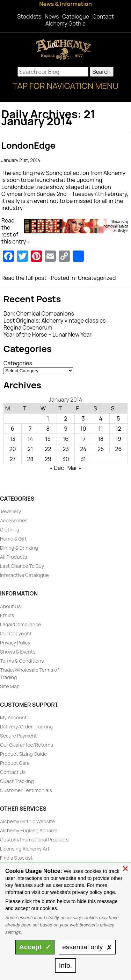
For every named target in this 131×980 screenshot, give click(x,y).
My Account (13, 717)
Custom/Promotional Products (34, 840)
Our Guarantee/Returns (27, 745)
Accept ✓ (35, 947)
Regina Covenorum (28, 327)
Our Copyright (16, 633)
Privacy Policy (15, 643)
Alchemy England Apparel (28, 830)
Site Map (10, 686)
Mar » (74, 468)
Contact (103, 16)
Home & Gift (13, 539)
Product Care (15, 763)
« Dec (57, 468)
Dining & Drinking (19, 548)
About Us (10, 606)
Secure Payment (18, 736)
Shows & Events (18, 652)
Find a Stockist (16, 858)
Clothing (10, 530)
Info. (65, 965)
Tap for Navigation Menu (66, 86)
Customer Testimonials (26, 790)
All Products (13, 557)
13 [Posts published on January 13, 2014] (12, 439)
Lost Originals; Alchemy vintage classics (54, 320)
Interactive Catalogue (24, 575)
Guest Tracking (17, 781)
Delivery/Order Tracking (26, 727)
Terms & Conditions (22, 661)
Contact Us (13, 772)
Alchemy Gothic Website (27, 821)
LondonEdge (28, 145)
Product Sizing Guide (23, 754)
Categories (18, 363)
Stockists (29, 16)
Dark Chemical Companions (39, 313)
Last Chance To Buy (22, 566)
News (52, 16)
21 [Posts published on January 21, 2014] (30, 449)
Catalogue (76, 16)
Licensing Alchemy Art (25, 849)
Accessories (14, 520)
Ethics (7, 615)
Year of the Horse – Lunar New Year (48, 334)
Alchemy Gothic (65, 23)
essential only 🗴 (87, 947)
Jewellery (10, 511)
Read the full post (24, 278)
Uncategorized (97, 278)
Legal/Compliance (20, 624)
